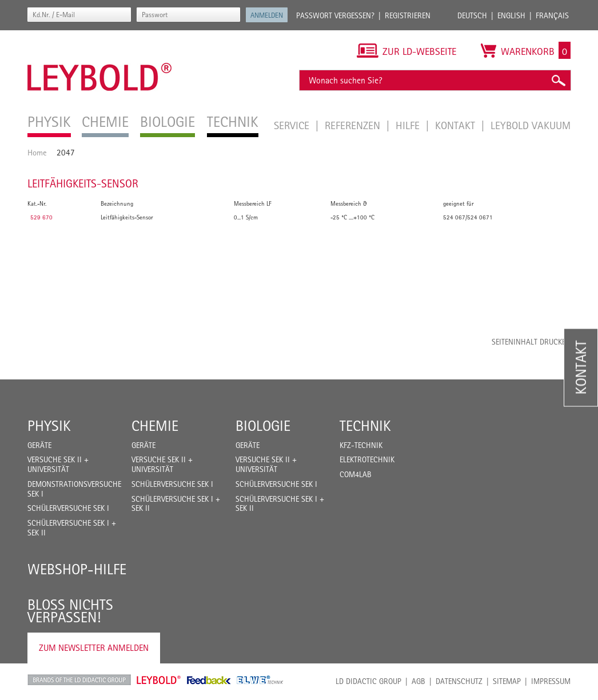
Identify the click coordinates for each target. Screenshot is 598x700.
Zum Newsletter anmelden (94, 648)
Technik (365, 426)
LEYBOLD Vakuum (531, 125)
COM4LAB (356, 474)
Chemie (155, 426)
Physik (49, 426)
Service (293, 125)
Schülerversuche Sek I (68, 508)
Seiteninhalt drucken (531, 342)
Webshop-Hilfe (77, 569)
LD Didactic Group (368, 681)
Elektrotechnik (367, 459)
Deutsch (472, 15)
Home (37, 152)
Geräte (39, 445)
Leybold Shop (159, 680)
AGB (418, 681)
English (511, 15)
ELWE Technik (260, 680)
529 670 (41, 217)
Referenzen (354, 125)
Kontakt (457, 125)
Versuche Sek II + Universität (58, 464)
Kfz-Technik (361, 445)
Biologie (263, 426)
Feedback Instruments (209, 680)
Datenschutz (459, 681)
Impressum (551, 681)
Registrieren (408, 15)
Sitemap (507, 681)
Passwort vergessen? (335, 15)
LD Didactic (79, 680)
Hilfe (409, 125)
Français (552, 15)
